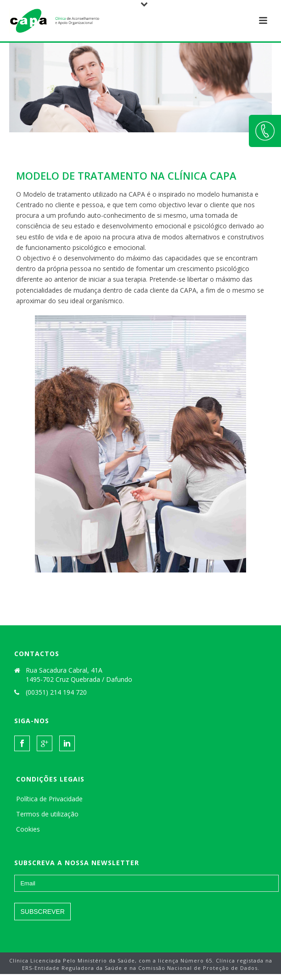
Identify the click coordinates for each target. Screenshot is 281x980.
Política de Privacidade (49, 799)
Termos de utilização (47, 814)
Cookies (28, 829)
